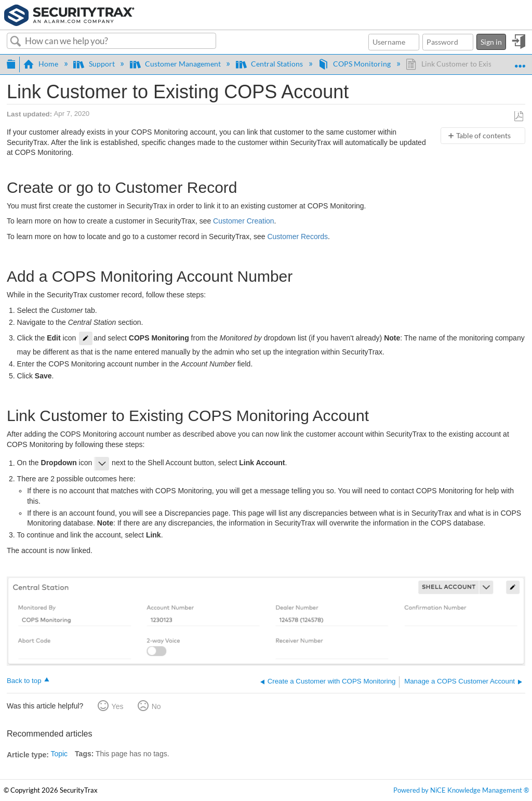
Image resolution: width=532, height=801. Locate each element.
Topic (59, 754)
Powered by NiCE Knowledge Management (461, 790)
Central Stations (270, 64)
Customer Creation (244, 221)
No (156, 706)
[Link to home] (69, 14)
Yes (118, 706)
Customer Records (297, 237)
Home (42, 64)
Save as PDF (519, 117)
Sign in (491, 42)
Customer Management (176, 64)
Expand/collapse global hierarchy (11, 63)
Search (16, 42)
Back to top (24, 681)
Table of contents (483, 135)
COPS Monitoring (355, 64)
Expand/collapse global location (520, 61)
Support (95, 64)
